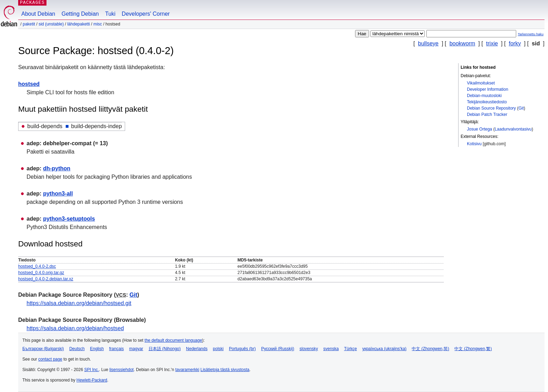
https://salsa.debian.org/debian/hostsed (75, 328)
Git (521, 108)
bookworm (462, 43)
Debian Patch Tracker (487, 114)
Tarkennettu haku (531, 34)
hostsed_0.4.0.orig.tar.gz (41, 273)
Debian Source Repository (491, 108)
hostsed (29, 84)
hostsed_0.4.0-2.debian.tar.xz (46, 279)
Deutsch (77, 349)
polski (218, 349)
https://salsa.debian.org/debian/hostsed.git (79, 303)
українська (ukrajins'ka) (384, 349)
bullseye (428, 43)
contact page (50, 359)
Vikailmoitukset (481, 83)
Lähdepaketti (78, 24)
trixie (492, 43)
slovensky (309, 349)
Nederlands (197, 349)
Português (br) (242, 349)
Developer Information (488, 89)
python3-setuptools (69, 219)
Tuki (110, 14)
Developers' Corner (146, 14)
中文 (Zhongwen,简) (430, 349)
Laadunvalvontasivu (513, 129)
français (116, 349)
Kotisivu (474, 144)
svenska (331, 349)
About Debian (38, 14)
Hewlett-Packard (92, 380)
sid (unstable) (51, 24)
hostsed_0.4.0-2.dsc (37, 266)
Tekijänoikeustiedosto (487, 102)
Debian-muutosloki (484, 96)
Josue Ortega (480, 129)
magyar (136, 349)
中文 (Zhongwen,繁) (473, 349)
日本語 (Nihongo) (165, 349)
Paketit (29, 24)
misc (98, 24)
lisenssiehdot (121, 370)
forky (515, 43)
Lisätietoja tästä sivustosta (225, 370)
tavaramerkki (187, 370)
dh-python (57, 168)
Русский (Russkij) (278, 349)
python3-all (58, 194)
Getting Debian (80, 14)
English (97, 349)
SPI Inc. (92, 370)
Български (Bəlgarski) (43, 349)
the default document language (174, 340)
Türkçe (350, 349)
